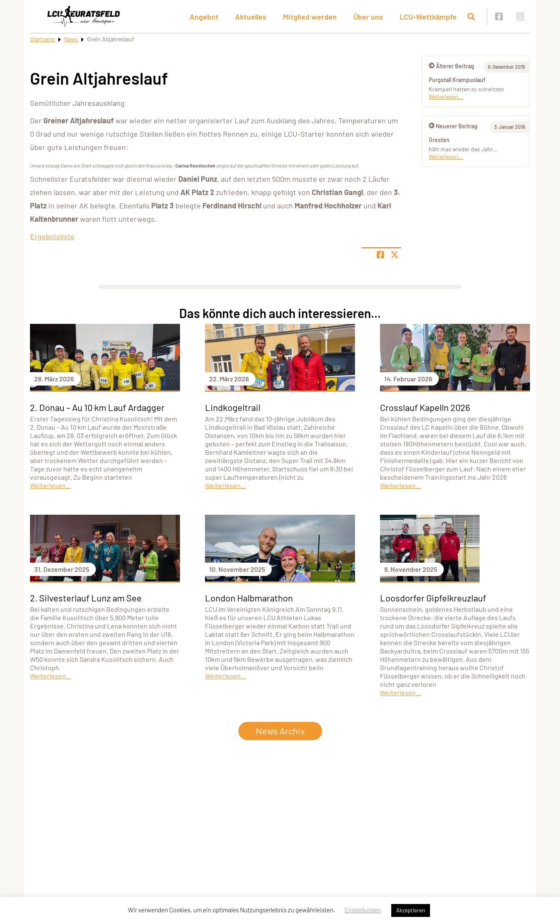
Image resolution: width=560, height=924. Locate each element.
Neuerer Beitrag (453, 126)
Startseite (42, 39)
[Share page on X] (395, 255)
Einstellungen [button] (363, 910)
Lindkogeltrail (233, 407)
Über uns (368, 17)
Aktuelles (251, 17)
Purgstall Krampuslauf (457, 80)
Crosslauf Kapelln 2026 (425, 407)
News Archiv (280, 731)
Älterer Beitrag (451, 66)
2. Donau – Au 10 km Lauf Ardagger (97, 407)
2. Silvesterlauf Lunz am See (86, 598)
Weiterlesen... (446, 96)
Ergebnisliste (52, 236)
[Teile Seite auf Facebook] (380, 255)
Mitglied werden (310, 17)
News (71, 39)
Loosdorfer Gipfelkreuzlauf (433, 598)
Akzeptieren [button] (411, 910)
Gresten (439, 140)
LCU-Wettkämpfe (428, 17)
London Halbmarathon (249, 598)
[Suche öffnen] (471, 17)
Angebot (204, 17)
